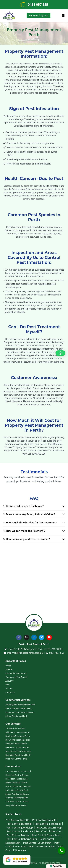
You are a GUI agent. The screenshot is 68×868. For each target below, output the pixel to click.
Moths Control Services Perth (18, 786)
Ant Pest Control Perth (15, 728)
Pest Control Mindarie (48, 831)
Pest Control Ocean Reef (46, 835)
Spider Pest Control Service (17, 794)
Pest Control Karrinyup (49, 828)
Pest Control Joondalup (20, 828)
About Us (9, 681)
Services (9, 669)
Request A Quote (38, 15)
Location (9, 688)
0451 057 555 (38, 4)
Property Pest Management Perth (20, 705)
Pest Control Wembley (42, 846)
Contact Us (10, 692)
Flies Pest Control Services (17, 779)
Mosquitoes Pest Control (16, 783)
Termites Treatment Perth (17, 798)
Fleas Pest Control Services (17, 775)
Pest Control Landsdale (20, 831)
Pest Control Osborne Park (22, 839)
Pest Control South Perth (38, 843)
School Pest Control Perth (17, 716)
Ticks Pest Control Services (17, 802)
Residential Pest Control (16, 673)
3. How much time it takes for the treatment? (34, 522)
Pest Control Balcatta (18, 820)
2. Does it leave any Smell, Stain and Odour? (34, 514)
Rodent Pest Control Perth (17, 790)
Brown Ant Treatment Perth (18, 740)
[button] (60, 353)
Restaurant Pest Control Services (20, 712)
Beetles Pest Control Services (18, 751)
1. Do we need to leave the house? (34, 506)
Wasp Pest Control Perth (16, 805)
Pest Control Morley (18, 835)
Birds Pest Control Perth (16, 759)
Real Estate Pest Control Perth (19, 708)
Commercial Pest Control (16, 677)
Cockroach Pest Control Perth (18, 771)
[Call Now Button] (62, 851)
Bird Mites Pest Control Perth (18, 755)
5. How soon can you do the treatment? (34, 539)
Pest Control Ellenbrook (48, 824)
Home (8, 666)
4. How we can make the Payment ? (34, 531)
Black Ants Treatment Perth (18, 736)
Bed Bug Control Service (16, 744)
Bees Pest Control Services (17, 747)
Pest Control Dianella (44, 820)
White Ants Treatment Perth (18, 732)
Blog (7, 685)
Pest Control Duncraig (19, 824)
